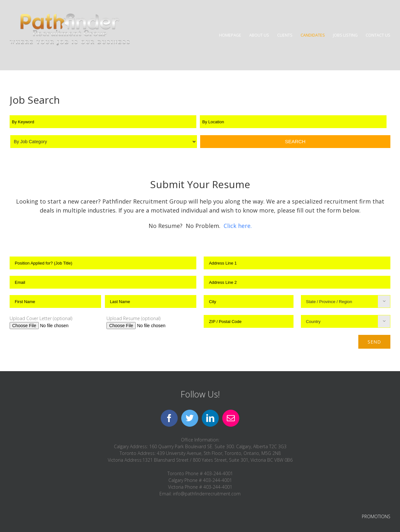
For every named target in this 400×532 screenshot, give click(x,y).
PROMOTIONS (376, 516)
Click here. (238, 226)
